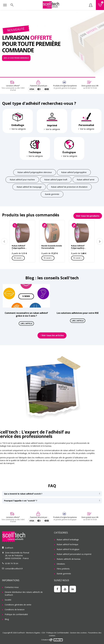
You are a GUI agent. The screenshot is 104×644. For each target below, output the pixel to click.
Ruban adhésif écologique (68, 549)
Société (8, 600)
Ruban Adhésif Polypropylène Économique (18, 247)
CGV (43, 633)
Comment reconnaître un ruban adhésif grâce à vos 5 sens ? (26, 314)
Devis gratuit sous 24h (90, 86)
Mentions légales (33, 633)
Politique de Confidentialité (58, 633)
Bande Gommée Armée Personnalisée (52, 247)
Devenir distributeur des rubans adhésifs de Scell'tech (24, 593)
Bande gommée (64, 574)
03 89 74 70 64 (12, 563)
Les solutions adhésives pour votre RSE (78, 313)
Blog (7, 619)
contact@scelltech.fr (14, 569)
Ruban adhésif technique (68, 544)
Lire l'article (26, 324)
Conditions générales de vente (18, 605)
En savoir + (18, 258)
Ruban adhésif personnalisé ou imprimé (74, 554)
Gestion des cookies (78, 633)
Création (47, 640)
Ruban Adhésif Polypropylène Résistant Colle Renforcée (78, 247)
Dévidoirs (61, 564)
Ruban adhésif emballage (68, 540)
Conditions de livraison (15, 609)
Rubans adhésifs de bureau (69, 559)
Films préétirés (63, 569)
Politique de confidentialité (16, 614)
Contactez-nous (12, 587)
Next (100, 241)
